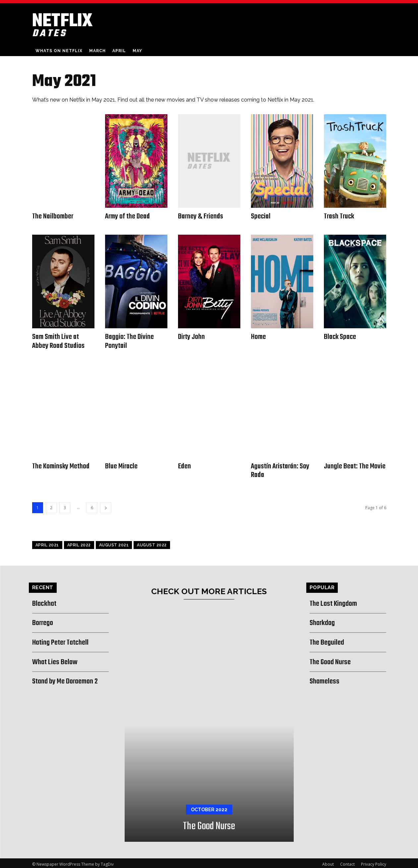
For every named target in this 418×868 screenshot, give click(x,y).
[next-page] (106, 505)
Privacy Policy (374, 862)
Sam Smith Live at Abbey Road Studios (59, 340)
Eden (185, 465)
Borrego (44, 620)
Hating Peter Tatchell (64, 640)
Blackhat (45, 601)
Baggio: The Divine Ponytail (130, 340)
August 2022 (152, 543)
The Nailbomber (53, 216)
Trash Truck (339, 216)
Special (261, 216)
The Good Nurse (209, 824)
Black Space (340, 336)
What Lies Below (57, 660)
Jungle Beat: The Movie (355, 465)
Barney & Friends (201, 216)
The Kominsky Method (61, 465)
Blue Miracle (122, 465)
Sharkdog (324, 620)
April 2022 (79, 543)
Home (259, 336)
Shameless (326, 679)
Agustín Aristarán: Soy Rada (280, 469)
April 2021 (47, 543)
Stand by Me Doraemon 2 (69, 679)
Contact (347, 862)
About (328, 862)
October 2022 (209, 807)
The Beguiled (329, 640)
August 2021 (114, 543)
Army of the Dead (128, 216)
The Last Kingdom (336, 601)
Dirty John (192, 336)
